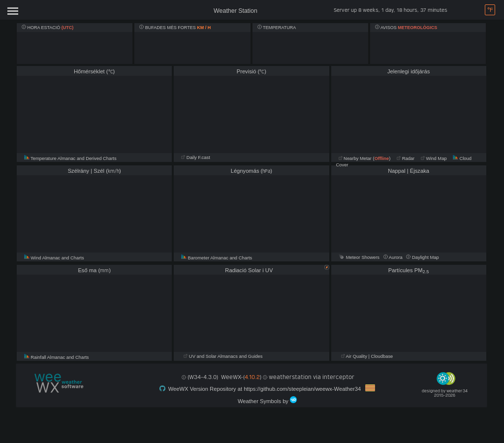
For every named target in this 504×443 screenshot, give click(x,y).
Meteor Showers (359, 257)
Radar (406, 158)
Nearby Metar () (365, 158)
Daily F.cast (196, 158)
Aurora (394, 257)
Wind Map (434, 158)
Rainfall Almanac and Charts (57, 357)
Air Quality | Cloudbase (367, 356)
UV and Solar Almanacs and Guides (223, 356)
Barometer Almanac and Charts (217, 258)
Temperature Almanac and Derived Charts (70, 158)
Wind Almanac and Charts (54, 258)
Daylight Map (422, 257)
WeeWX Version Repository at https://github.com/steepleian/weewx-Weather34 (268, 388)
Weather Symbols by (267, 400)
